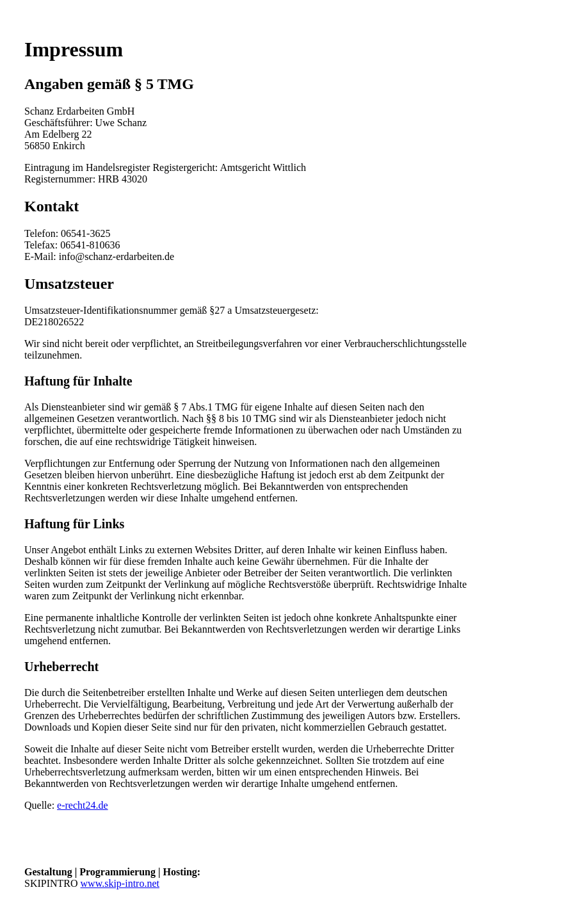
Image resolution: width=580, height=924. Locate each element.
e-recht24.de (83, 805)
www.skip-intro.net (120, 883)
